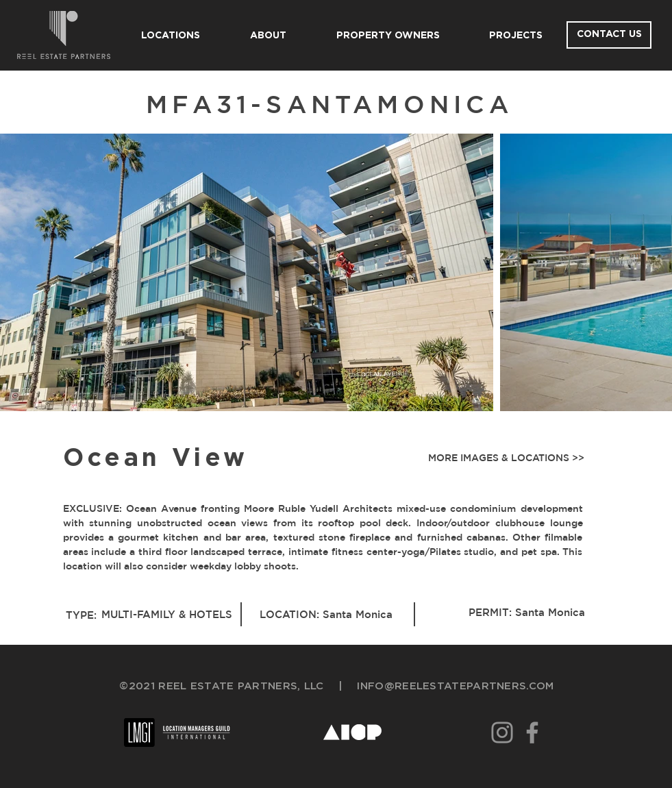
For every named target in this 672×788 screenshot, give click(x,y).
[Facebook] (532, 732)
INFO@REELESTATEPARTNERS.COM (455, 686)
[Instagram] (502, 732)
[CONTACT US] (609, 35)
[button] (503, 458)
